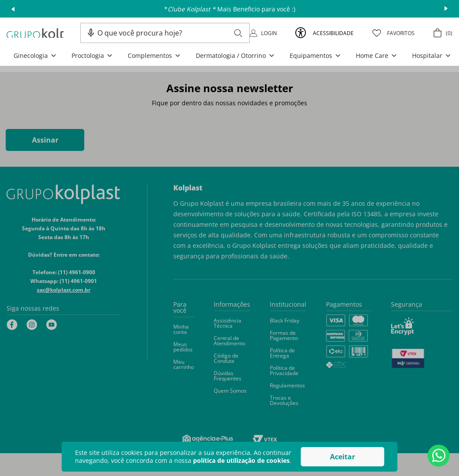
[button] (91, 33)
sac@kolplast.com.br (64, 290)
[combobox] (170, 33)
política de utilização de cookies (241, 460)
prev (13, 9)
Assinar (45, 140)
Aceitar (342, 457)
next (446, 9)
